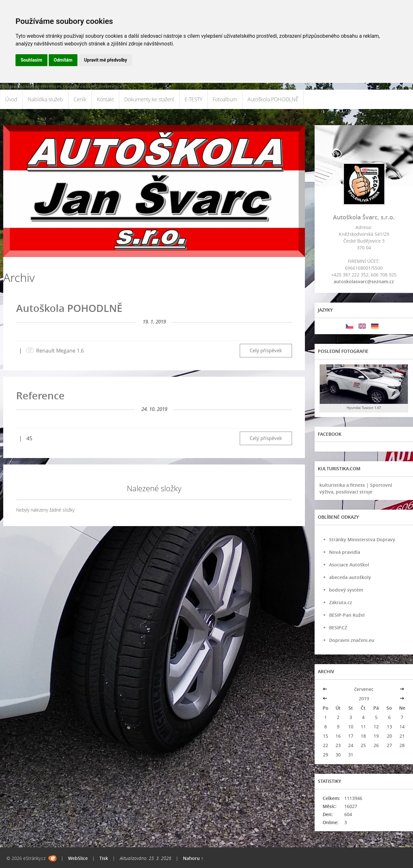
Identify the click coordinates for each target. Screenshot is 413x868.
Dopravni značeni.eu (352, 640)
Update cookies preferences (31, 86)
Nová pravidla (345, 552)
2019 (364, 698)
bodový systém (346, 590)
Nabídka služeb (45, 99)
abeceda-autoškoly (350, 577)
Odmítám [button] (63, 60)
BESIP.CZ (338, 628)
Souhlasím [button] (31, 60)
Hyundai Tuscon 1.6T (364, 408)
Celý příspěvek (266, 350)
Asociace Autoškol (349, 565)
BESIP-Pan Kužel (347, 615)
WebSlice (78, 858)
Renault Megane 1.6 (60, 351)
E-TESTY (193, 99)
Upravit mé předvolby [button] (105, 60)
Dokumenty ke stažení (149, 99)
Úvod (11, 99)
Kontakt (105, 99)
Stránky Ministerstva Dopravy (362, 539)
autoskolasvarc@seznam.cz (364, 281)
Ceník (80, 99)
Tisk (104, 858)
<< (326, 689)
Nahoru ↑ (193, 858)
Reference (40, 395)
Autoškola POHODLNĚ (273, 99)
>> (402, 689)
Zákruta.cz (341, 602)
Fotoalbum (225, 99)
